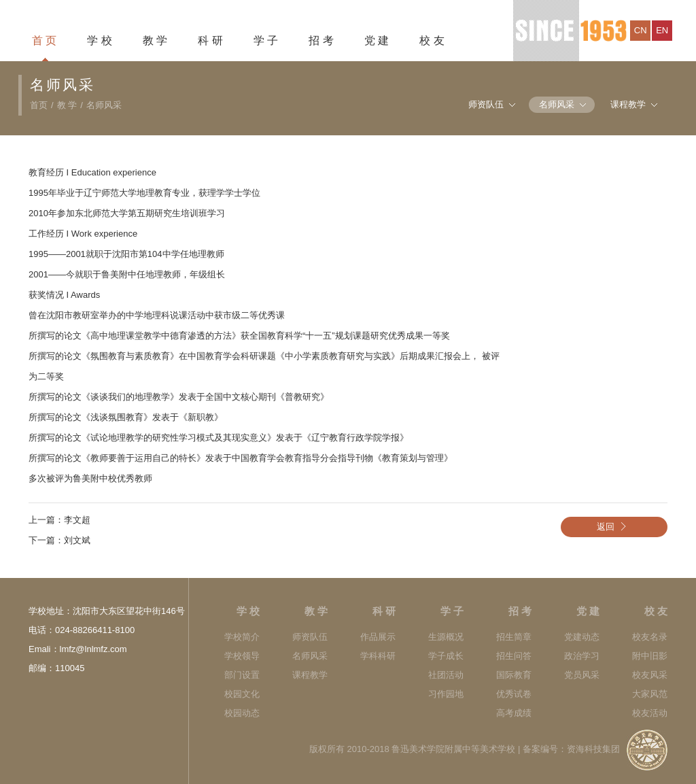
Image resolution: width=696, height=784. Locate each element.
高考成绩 (514, 713)
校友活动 (650, 713)
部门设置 (242, 675)
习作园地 (446, 694)
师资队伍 (486, 104)
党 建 (377, 40)
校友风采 (650, 675)
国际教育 (514, 675)
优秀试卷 (514, 694)
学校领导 (242, 656)
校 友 (432, 40)
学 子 (266, 40)
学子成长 (446, 656)
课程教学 (628, 104)
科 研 (210, 40)
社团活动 (446, 675)
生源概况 (446, 637)
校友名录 (650, 637)
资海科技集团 (593, 749)
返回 (614, 527)
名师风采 (104, 105)
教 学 (155, 40)
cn (641, 30)
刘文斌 (77, 540)
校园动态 (242, 713)
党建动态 (582, 637)
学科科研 (378, 656)
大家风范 (650, 694)
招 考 (321, 40)
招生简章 (514, 637)
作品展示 (378, 637)
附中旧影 (650, 656)
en (662, 30)
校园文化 (242, 694)
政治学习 (582, 656)
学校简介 (242, 637)
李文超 (77, 520)
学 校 (99, 40)
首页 (39, 105)
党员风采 (582, 675)
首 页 (44, 40)
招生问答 (514, 656)
